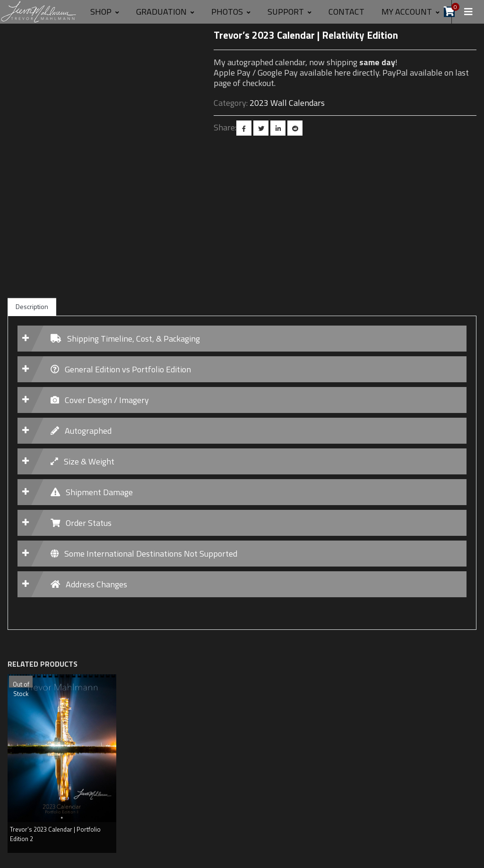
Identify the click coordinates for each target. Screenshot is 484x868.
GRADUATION (165, 12)
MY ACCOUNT (411, 12)
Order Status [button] (81, 523)
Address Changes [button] (89, 584)
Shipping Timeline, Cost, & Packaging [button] (125, 339)
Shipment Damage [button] (92, 492)
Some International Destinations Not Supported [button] (144, 554)
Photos (231, 12)
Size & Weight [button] (82, 461)
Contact (346, 12)
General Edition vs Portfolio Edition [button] (121, 369)
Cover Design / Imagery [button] (100, 400)
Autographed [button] (81, 431)
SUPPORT (290, 12)
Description (32, 306)
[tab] (242, 339)
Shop (105, 12)
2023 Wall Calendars (287, 103)
